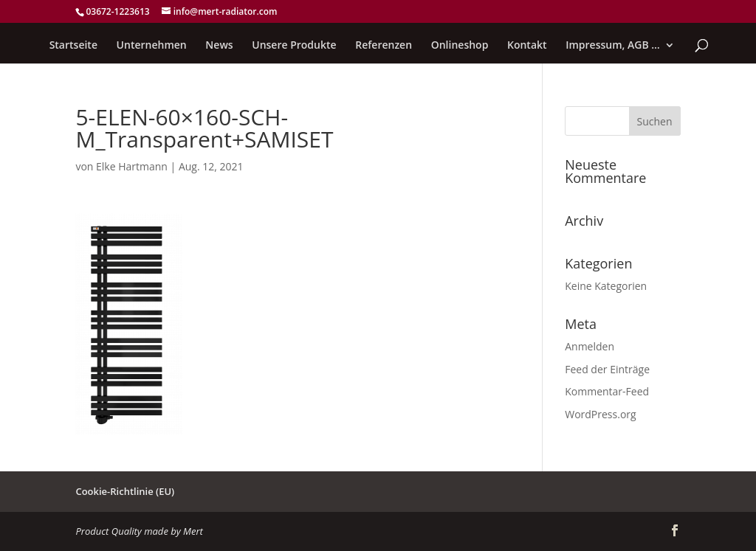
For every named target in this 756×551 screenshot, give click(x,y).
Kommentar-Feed (607, 391)
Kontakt (527, 46)
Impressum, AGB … (613, 46)
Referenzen (384, 46)
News (219, 46)
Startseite (73, 46)
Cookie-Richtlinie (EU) (125, 491)
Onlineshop (460, 46)
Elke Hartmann (132, 166)
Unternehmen (152, 46)
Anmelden (590, 346)
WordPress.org (600, 414)
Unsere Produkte (294, 46)
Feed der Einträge (607, 369)
